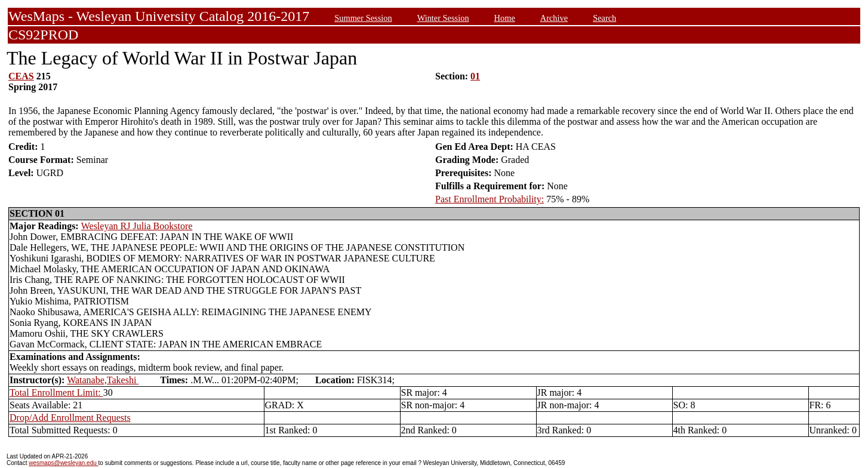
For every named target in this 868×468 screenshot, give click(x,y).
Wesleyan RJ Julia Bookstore (137, 226)
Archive (554, 18)
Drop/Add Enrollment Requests (70, 418)
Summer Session (363, 18)
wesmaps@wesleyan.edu (63, 463)
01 (475, 76)
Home (505, 18)
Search (604, 18)
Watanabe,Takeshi (103, 380)
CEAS (21, 76)
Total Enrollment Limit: (56, 392)
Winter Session (443, 18)
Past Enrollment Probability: (490, 199)
